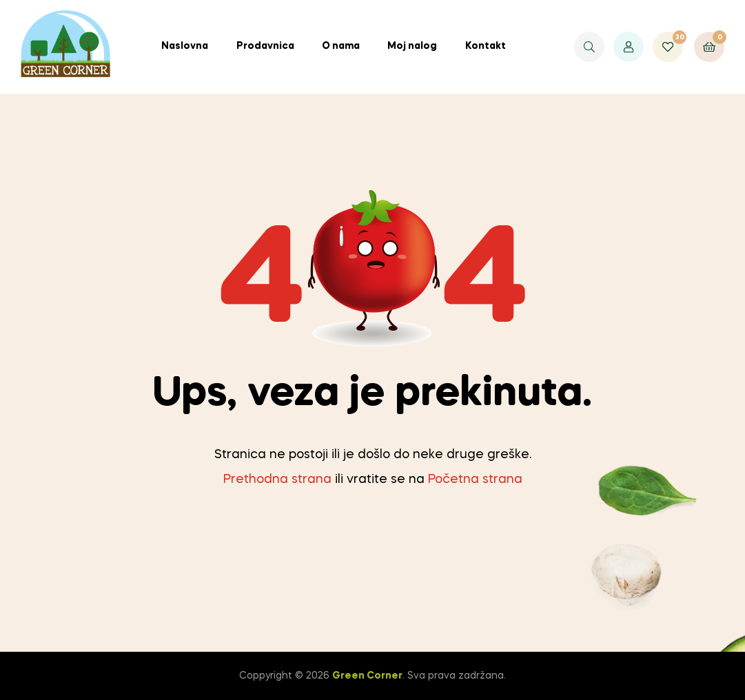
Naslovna (185, 46)
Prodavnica (265, 46)
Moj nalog (412, 46)
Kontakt (486, 46)
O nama (341, 46)
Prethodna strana (277, 480)
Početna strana (475, 480)
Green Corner (367, 676)
